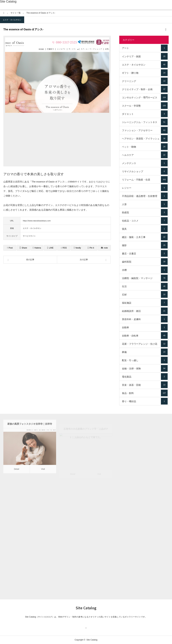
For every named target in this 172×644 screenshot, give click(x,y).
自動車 (145, 327)
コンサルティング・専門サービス (145, 97)
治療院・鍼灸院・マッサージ (145, 278)
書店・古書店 (145, 253)
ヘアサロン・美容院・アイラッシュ (145, 138)
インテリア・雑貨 (145, 56)
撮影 (145, 245)
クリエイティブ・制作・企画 (145, 89)
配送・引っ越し (145, 360)
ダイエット (145, 114)
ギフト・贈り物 (145, 73)
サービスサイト (29, 236)
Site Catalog (8, 2)
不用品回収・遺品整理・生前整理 (145, 196)
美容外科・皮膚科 (145, 319)
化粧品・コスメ (145, 221)
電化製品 (145, 377)
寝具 (145, 229)
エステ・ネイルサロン (12, 20)
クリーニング (145, 81)
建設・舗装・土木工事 (145, 237)
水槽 (145, 270)
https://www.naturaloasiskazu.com (37, 221)
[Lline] (50, 248)
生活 (145, 286)
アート (145, 48)
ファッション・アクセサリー (145, 130)
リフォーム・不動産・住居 (145, 179)
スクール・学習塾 (145, 106)
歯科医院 (145, 262)
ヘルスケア (145, 155)
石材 (145, 294)
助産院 (145, 212)
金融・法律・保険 (145, 368)
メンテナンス (145, 163)
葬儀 (145, 352)
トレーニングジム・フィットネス (145, 122)
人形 (145, 204)
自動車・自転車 (145, 335)
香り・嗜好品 (145, 401)
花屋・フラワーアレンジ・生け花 (145, 344)
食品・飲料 (145, 393)
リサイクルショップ (145, 171)
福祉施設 (145, 303)
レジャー (145, 188)
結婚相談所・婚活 (145, 311)
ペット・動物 (145, 147)
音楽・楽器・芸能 (145, 385)
